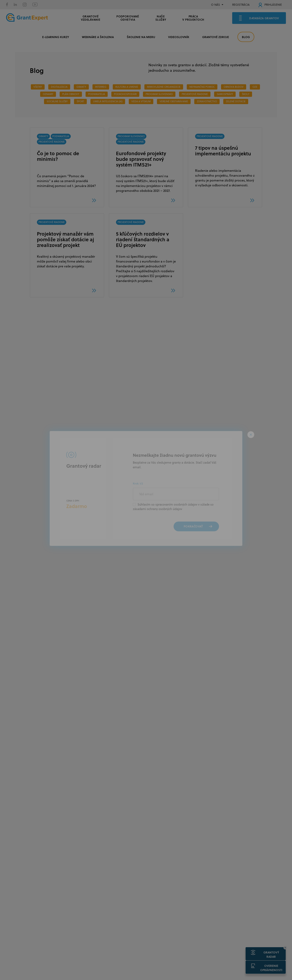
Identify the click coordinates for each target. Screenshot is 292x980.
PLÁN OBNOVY (71, 94)
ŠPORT (80, 101)
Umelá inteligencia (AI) (108, 101)
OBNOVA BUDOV (234, 87)
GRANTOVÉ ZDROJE (216, 37)
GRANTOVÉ (91, 17)
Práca (193, 17)
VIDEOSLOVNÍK (179, 37)
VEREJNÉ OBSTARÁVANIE (174, 101)
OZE (255, 87)
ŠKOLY (246, 94)
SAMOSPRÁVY (225, 94)
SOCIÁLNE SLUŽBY (57, 101)
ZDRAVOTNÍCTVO (207, 101)
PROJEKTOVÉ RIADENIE (195, 94)
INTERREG (101, 87)
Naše (161, 17)
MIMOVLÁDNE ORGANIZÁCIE (164, 87)
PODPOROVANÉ (128, 17)
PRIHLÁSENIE (270, 5)
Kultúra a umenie (127, 87)
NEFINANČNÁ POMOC (202, 87)
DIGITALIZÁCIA (59, 87)
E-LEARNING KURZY (56, 37)
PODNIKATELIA (97, 94)
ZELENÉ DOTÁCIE (236, 101)
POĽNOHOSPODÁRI (125, 94)
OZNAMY (48, 94)
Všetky (38, 87)
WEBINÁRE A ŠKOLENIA (98, 37)
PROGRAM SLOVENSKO (159, 94)
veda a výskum (141, 101)
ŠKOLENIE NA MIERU (141, 37)
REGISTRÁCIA (241, 5)
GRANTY (81, 87)
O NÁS (216, 5)
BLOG (246, 37)
